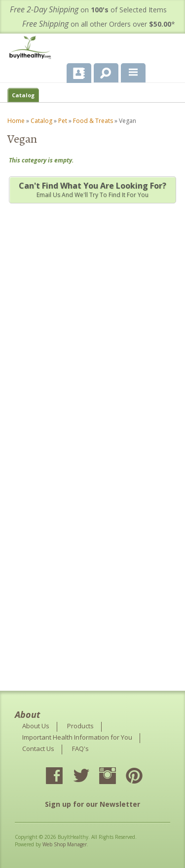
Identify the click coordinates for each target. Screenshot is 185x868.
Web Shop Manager (65, 844)
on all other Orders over (99, 24)
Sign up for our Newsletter (92, 804)
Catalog (23, 95)
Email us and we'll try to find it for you (92, 190)
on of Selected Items (88, 10)
